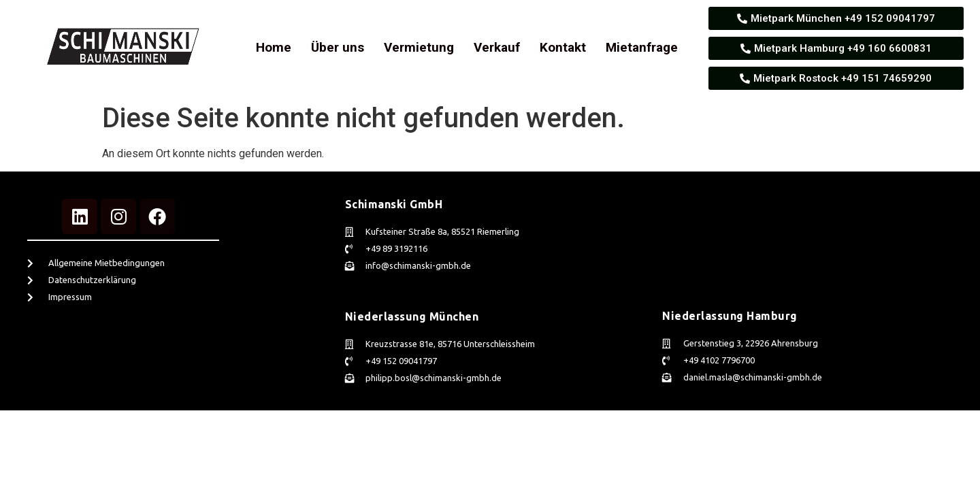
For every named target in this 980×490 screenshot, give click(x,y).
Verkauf (497, 47)
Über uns (338, 47)
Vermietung (419, 47)
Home (274, 47)
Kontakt (563, 47)
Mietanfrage (642, 47)
